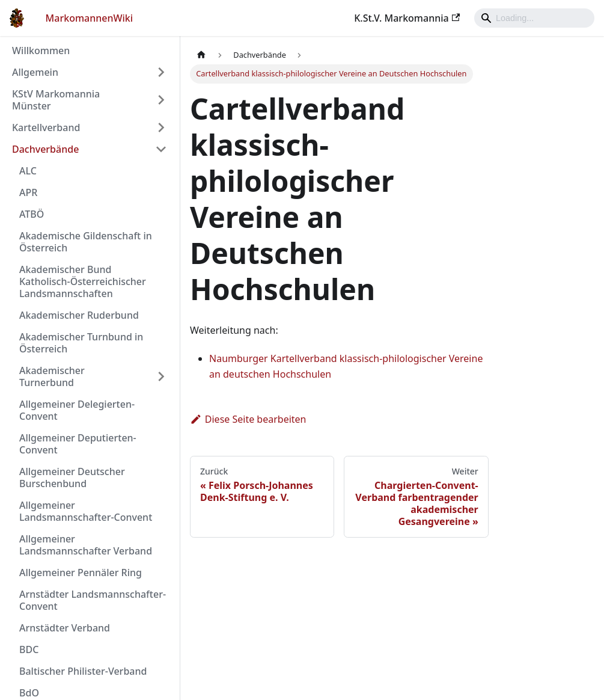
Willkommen (41, 51)
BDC (29, 649)
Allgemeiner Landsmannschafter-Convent (86, 511)
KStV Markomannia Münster (56, 100)
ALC (28, 171)
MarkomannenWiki (90, 18)
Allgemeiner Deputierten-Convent (78, 444)
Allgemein (35, 72)
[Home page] (201, 55)
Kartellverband (46, 127)
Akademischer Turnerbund (52, 376)
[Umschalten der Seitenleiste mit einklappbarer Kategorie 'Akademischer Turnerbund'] (161, 376)
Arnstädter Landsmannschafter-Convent (93, 600)
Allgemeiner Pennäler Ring (81, 573)
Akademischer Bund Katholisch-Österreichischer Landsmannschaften (83, 281)
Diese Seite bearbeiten (248, 419)
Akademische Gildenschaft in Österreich (86, 242)
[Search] (534, 18)
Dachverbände (45, 149)
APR (28, 192)
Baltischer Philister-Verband (83, 671)
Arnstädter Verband (65, 628)
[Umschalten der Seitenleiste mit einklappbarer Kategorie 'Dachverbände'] (161, 149)
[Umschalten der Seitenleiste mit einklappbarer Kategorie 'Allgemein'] (161, 72)
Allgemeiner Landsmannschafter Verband (86, 545)
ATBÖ (32, 214)
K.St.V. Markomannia (407, 18)
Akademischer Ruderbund (79, 315)
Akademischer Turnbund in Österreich (81, 343)
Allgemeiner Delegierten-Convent (77, 410)
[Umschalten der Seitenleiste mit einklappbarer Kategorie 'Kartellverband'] (161, 127)
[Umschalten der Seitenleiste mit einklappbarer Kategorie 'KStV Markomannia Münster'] (161, 100)
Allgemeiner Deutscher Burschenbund (72, 477)
